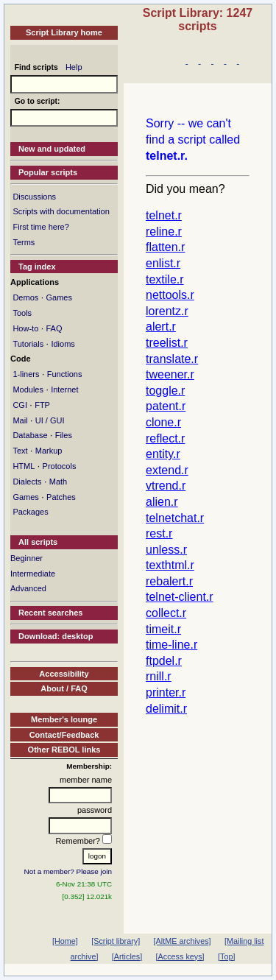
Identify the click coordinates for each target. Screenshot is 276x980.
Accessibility (64, 674)
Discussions (34, 197)
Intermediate (33, 574)
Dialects (27, 482)
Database (30, 435)
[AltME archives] (183, 941)
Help (74, 67)
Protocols (60, 466)
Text (20, 451)
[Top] (226, 956)
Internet (64, 389)
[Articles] (127, 956)
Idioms (63, 344)
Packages (30, 512)
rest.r (159, 533)
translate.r (172, 359)
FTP (42, 405)
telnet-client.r (180, 597)
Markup (49, 451)
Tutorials (28, 344)
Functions (65, 374)
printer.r (166, 692)
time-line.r (171, 645)
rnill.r (159, 676)
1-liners (26, 374)
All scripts (38, 542)
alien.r (162, 502)
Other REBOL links (64, 750)
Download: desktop (56, 636)
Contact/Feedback (64, 735)
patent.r (166, 406)
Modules (28, 389)
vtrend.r (166, 486)
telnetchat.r (175, 518)
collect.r (166, 613)
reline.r (164, 232)
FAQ (54, 328)
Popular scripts (48, 172)
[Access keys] (180, 956)
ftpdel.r (164, 661)
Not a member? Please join (68, 871)
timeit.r (163, 629)
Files (64, 435)
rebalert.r (169, 581)
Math (58, 482)
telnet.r (164, 215)
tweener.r (170, 374)
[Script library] (116, 941)
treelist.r (167, 343)
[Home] (65, 941)
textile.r (165, 279)
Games (59, 297)
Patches (61, 497)
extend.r (167, 470)
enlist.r (163, 263)
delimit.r (166, 709)
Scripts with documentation (61, 211)
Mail (20, 420)
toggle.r (165, 391)
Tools (22, 313)
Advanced (28, 588)
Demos (25, 297)
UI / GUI (50, 420)
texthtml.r (170, 565)
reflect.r (165, 438)
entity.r (163, 454)
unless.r (166, 550)
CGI (20, 405)
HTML (24, 466)
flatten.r (165, 247)
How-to (25, 328)
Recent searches (50, 613)
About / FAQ (64, 688)
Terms (24, 242)
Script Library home (64, 32)
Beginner (26, 558)
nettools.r (170, 295)
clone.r (163, 422)
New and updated (52, 149)
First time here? (40, 227)
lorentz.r (167, 311)
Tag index (37, 267)
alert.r (161, 327)
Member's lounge (64, 719)
